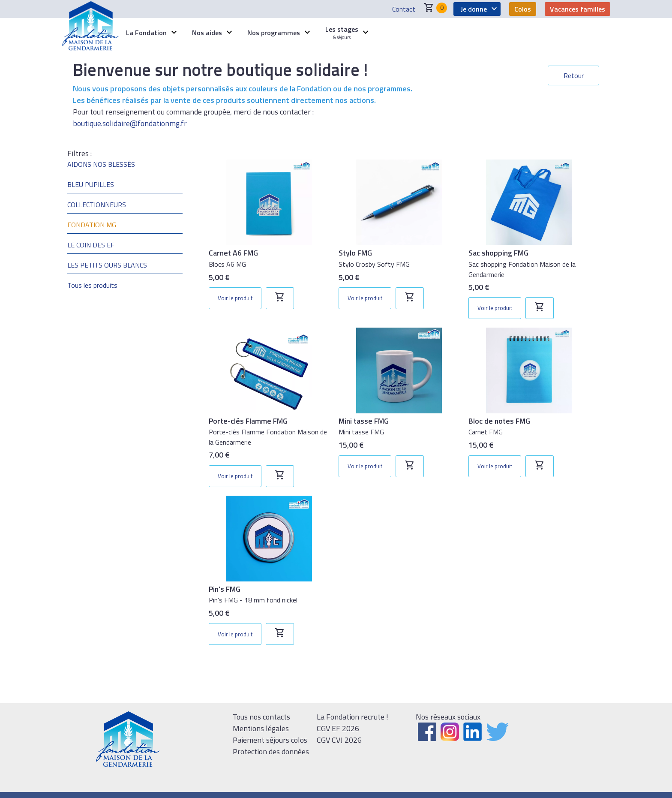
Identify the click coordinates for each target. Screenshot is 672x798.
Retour (574, 75)
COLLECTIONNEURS (97, 205)
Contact (404, 9)
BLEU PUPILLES (91, 184)
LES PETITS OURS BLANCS (107, 265)
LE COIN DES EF (91, 245)
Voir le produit (235, 298)
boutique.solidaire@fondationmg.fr (130, 123)
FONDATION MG (92, 225)
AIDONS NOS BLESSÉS (101, 164)
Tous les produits (92, 285)
